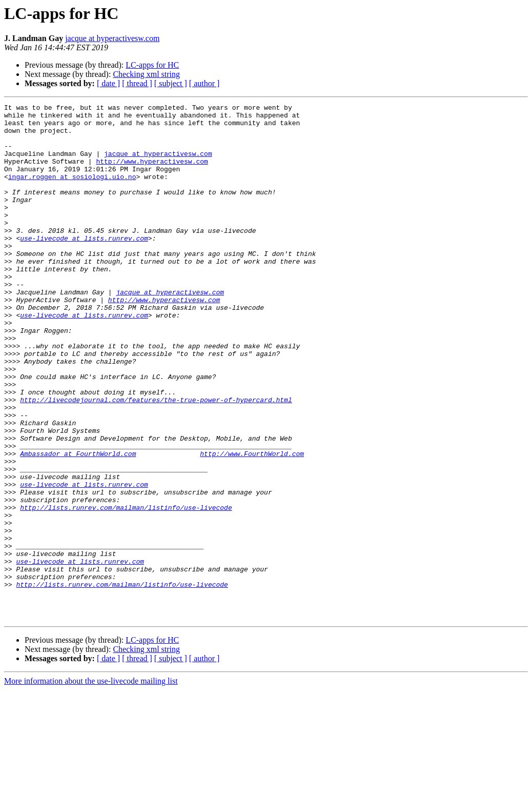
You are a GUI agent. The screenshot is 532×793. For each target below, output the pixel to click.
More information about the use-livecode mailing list (91, 784)
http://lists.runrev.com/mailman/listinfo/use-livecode (126, 589)
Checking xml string (146, 74)
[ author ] (204, 83)
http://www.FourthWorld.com (252, 524)
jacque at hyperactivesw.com (112, 38)
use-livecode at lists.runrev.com (84, 266)
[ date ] (108, 83)
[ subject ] (171, 83)
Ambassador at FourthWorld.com (78, 524)
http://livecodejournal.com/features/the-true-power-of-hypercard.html (156, 460)
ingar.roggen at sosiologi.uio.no (72, 192)
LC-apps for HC (152, 65)
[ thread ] (137, 83)
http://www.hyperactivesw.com (152, 173)
